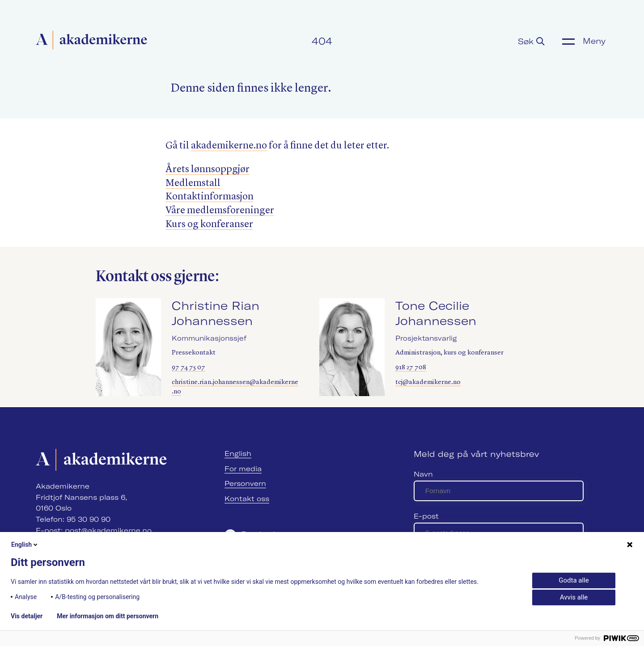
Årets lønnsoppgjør (208, 169)
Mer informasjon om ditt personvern (108, 616)
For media (243, 469)
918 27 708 (411, 368)
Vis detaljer (27, 616)
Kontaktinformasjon (210, 197)
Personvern (245, 483)
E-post (426, 516)
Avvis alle (574, 597)
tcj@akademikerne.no (428, 382)
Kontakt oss (247, 499)
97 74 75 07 (189, 368)
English (238, 454)
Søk (531, 41)
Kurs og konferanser (209, 224)
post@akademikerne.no (108, 530)
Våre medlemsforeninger (220, 211)
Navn (423, 474)
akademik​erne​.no (229, 146)
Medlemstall (193, 183)
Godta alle (574, 580)
